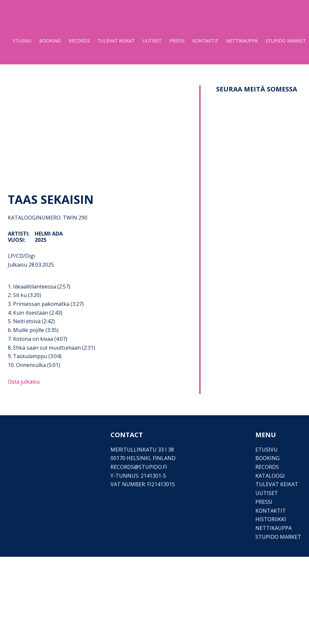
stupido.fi (153, 467)
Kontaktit (271, 511)
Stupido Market (278, 537)
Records (267, 467)
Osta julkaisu (24, 382)
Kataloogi (270, 476)
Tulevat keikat (277, 484)
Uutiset (267, 493)
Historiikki (271, 519)
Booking (267, 458)
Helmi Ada (49, 234)
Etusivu (266, 450)
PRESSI (264, 502)
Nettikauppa (274, 528)
